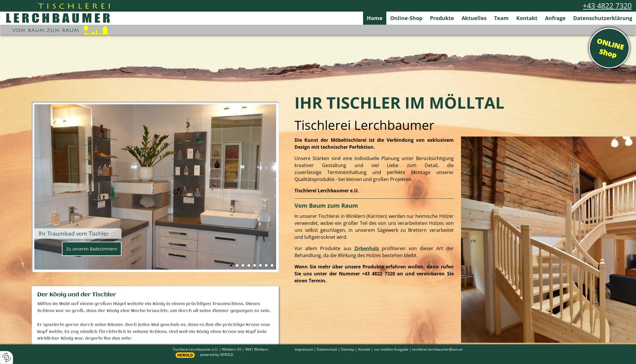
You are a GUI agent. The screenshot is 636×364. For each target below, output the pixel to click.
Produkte (442, 18)
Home (375, 18)
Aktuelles (474, 18)
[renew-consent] (7, 357)
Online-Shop (406, 18)
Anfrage (555, 18)
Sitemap (348, 349)
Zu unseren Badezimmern (92, 249)
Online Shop (609, 48)
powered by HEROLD (217, 355)
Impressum (304, 349)
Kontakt (527, 18)
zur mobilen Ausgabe (391, 349)
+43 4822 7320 (607, 6)
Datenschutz (327, 349)
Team (501, 18)
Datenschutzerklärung (603, 18)
